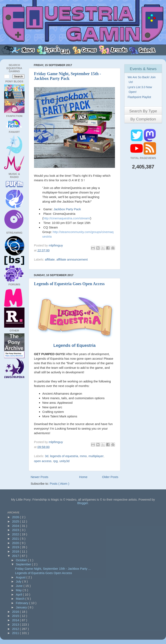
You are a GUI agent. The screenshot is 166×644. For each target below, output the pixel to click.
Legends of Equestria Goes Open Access (69, 284)
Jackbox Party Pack (67, 209)
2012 (16, 629)
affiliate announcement (72, 259)
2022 (16, 534)
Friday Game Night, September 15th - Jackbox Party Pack (68, 76)
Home (83, 477)
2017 (16, 556)
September (24, 564)
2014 (16, 620)
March (21, 599)
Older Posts (110, 477)
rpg (55, 461)
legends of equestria (64, 456)
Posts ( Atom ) (60, 484)
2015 (16, 616)
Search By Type (143, 111)
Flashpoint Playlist (140, 97)
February (22, 603)
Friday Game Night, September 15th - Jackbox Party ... (53, 569)
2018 (16, 551)
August (21, 577)
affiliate (50, 259)
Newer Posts (40, 477)
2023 (16, 530)
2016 (16, 612)
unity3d (64, 461)
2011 (16, 633)
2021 (16, 539)
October (22, 560)
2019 (16, 547)
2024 (16, 526)
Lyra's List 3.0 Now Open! (140, 90)
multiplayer (96, 456)
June (20, 586)
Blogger (82, 503)
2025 (16, 521)
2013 (16, 624)
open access (43, 461)
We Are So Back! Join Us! (142, 80)
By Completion (143, 119)
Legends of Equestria (74, 345)
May (19, 590)
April (19, 594)
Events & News (143, 69)
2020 (16, 543)
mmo (83, 456)
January (22, 607)
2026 (16, 517)
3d (47, 456)
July (19, 581)
